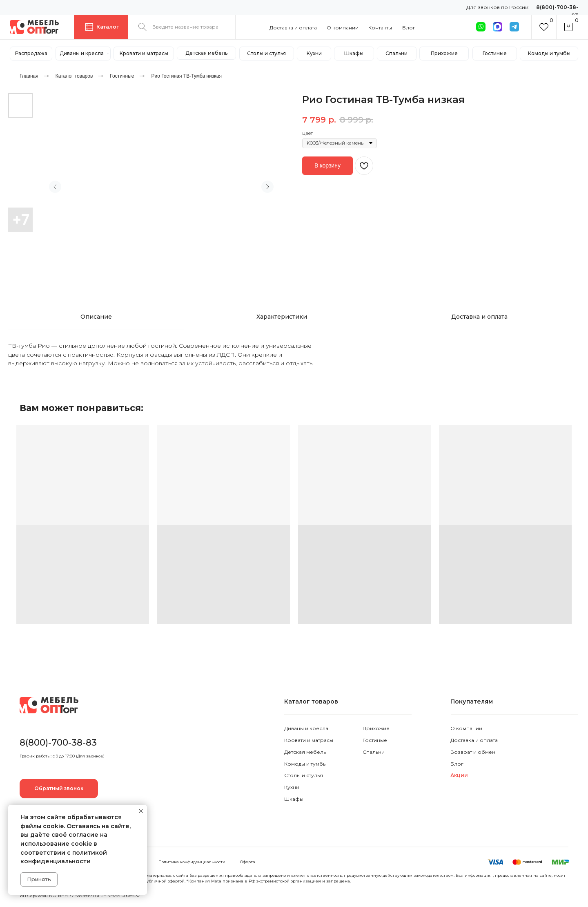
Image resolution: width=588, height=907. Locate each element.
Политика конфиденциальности (192, 862)
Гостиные (375, 740)
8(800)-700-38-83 (58, 742)
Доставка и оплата (293, 28)
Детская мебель (305, 752)
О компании (343, 28)
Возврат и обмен (473, 752)
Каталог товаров (74, 76)
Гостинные (122, 76)
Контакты (380, 28)
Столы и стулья (304, 775)
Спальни (374, 752)
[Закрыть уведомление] (141, 811)
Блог (409, 28)
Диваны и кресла (306, 728)
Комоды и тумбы (305, 764)
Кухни (292, 787)
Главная (29, 76)
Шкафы (294, 799)
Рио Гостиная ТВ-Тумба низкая (186, 76)
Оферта (248, 862)
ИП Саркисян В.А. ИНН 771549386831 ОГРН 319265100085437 (80, 896)
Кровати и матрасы (309, 740)
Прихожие (376, 728)
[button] (59, 789)
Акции (459, 775)
